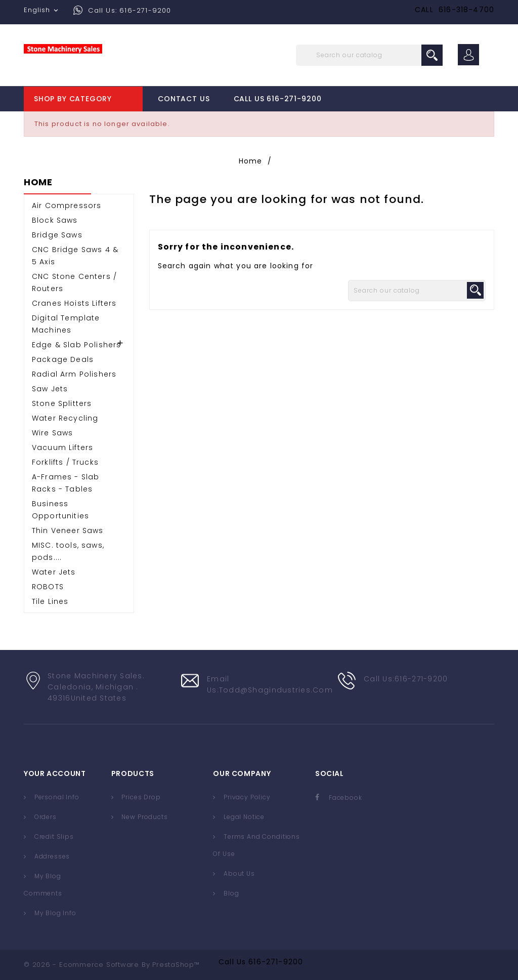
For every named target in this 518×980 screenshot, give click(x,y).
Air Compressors (67, 206)
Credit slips (53, 836)
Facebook (346, 798)
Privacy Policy (246, 797)
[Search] (369, 55)
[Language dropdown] (42, 10)
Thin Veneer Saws (68, 530)
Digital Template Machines (66, 324)
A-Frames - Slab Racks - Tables (66, 483)
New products (144, 817)
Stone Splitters (62, 403)
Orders (45, 817)
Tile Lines (50, 601)
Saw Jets (50, 389)
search (432, 55)
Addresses (51, 856)
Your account (55, 773)
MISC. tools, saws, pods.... (68, 551)
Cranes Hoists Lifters (74, 303)
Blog (230, 893)
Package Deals (63, 359)
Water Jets (54, 572)
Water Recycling (65, 418)
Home (38, 183)
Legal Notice (243, 817)
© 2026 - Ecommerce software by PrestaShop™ (112, 965)
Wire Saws (52, 433)
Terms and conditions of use (256, 845)
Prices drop (140, 797)
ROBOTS (48, 587)
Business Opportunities (60, 510)
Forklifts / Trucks (65, 462)
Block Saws (55, 220)
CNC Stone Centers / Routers (74, 282)
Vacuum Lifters (62, 447)
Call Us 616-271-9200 (278, 99)
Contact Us (184, 99)
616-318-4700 (466, 10)
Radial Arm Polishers (74, 374)
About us (238, 873)
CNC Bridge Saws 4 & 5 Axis (75, 256)
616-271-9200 (276, 962)
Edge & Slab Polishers (76, 345)
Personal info (56, 797)
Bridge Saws (57, 235)
